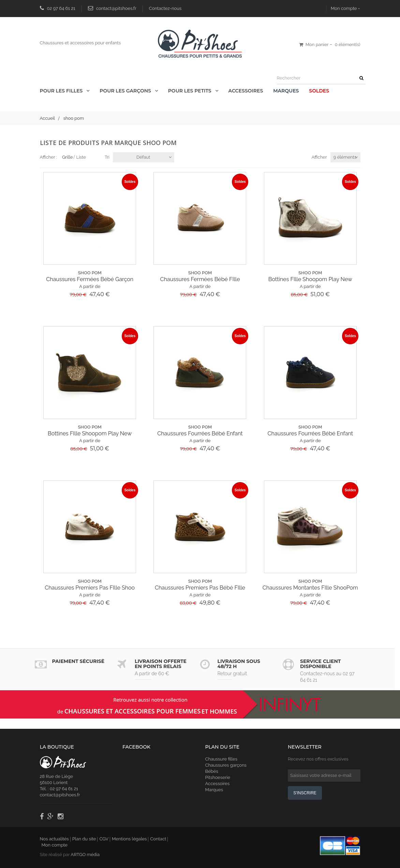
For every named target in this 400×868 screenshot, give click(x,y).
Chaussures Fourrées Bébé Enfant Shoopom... (200, 434)
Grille (67, 157)
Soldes (319, 91)
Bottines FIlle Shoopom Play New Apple (310, 279)
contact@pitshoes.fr (116, 8)
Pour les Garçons (126, 91)
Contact (158, 839)
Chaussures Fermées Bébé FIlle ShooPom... (200, 279)
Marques (286, 91)
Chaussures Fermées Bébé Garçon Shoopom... (90, 279)
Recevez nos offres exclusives (318, 759)
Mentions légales (129, 839)
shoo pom (90, 273)
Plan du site (84, 839)
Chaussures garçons (226, 765)
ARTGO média (85, 855)
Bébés (212, 771)
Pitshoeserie (218, 777)
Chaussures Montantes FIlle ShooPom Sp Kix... (310, 588)
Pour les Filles (62, 91)
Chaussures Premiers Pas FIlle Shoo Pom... (90, 588)
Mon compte (344, 8)
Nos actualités (54, 839)
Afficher (319, 157)
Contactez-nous (165, 8)
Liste (81, 157)
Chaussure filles (221, 759)
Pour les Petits (190, 91)
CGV (104, 839)
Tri (107, 157)
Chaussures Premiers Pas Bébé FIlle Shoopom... (200, 588)
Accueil (48, 118)
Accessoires (246, 91)
